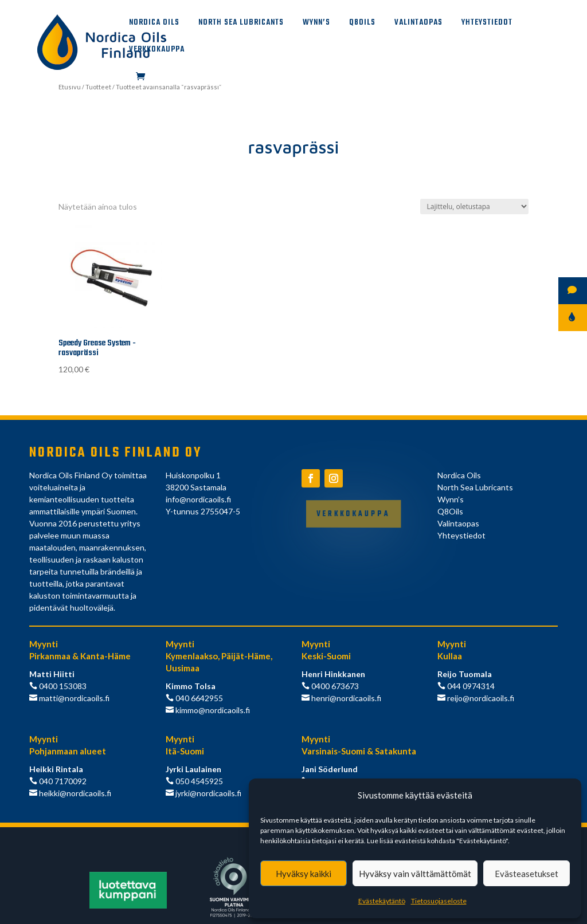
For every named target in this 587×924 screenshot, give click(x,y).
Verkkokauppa (157, 51)
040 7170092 (62, 781)
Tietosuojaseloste (439, 901)
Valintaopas (418, 24)
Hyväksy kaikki (304, 874)
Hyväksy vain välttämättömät (415, 874)
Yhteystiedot (487, 24)
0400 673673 (334, 686)
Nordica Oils (154, 24)
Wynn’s (316, 24)
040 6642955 (198, 698)
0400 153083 (62, 686)
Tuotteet (98, 87)
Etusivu (70, 87)
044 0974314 (470, 686)
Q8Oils (362, 24)
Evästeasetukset (527, 874)
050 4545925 (198, 781)
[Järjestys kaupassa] (474, 207)
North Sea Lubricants (241, 24)
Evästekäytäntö (382, 901)
